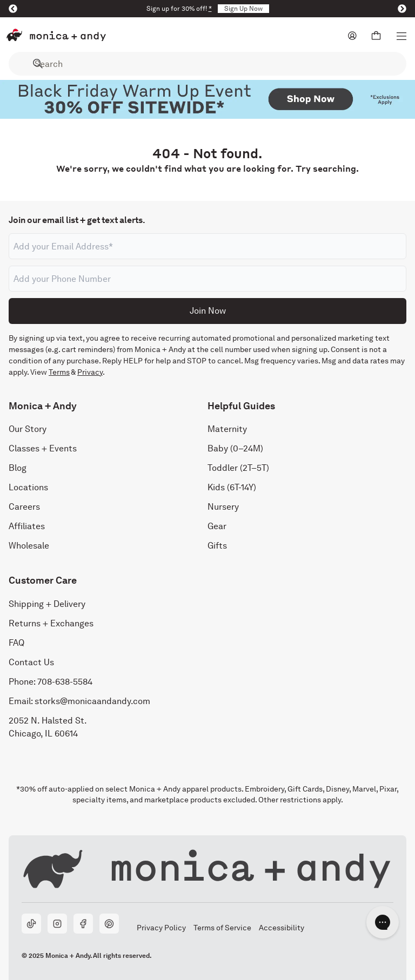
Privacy (90, 372)
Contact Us (31, 662)
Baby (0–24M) (235, 448)
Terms (59, 372)
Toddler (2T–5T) (238, 468)
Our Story (28, 429)
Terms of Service (222, 928)
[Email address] (207, 246)
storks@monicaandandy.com (92, 701)
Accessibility (281, 928)
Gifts (217, 546)
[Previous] (13, 9)
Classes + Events (43, 448)
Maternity (227, 429)
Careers (24, 507)
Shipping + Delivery (47, 604)
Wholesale (29, 546)
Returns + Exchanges (51, 623)
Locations (28, 487)
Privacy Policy (161, 928)
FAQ (16, 643)
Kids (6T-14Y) (232, 487)
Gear (217, 526)
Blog (18, 468)
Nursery (223, 507)
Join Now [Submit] (208, 311)
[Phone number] (207, 279)
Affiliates (27, 526)
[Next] (402, 9)
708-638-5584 (65, 682)
